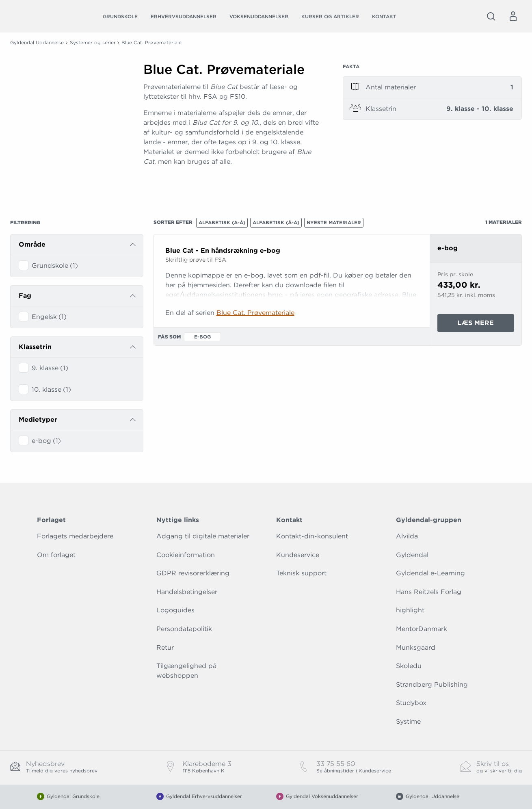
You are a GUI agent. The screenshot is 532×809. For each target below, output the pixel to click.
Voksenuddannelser (259, 16)
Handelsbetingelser (187, 592)
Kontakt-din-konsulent (312, 536)
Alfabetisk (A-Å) (222, 222)
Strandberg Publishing (432, 684)
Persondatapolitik (184, 629)
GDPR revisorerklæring (193, 573)
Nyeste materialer (334, 222)
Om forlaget (56, 555)
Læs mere (486, 325)
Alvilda (407, 536)
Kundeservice (298, 555)
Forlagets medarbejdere (75, 536)
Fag (25, 296)
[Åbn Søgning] (491, 16)
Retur (165, 647)
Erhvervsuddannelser (184, 16)
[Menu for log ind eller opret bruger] (513, 16)
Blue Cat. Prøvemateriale (255, 313)
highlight (410, 610)
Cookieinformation (186, 555)
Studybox (411, 703)
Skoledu (409, 666)
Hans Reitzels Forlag (429, 592)
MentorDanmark (422, 629)
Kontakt (384, 16)
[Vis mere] (233, 182)
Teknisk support (301, 573)
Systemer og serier (93, 42)
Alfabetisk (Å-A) (276, 222)
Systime (408, 721)
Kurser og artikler (330, 16)
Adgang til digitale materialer (203, 536)
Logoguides (175, 610)
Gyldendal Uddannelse (37, 42)
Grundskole (120, 16)
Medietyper (38, 420)
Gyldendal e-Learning (430, 573)
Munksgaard (416, 647)
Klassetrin (35, 347)
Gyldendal (412, 555)
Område (32, 244)
